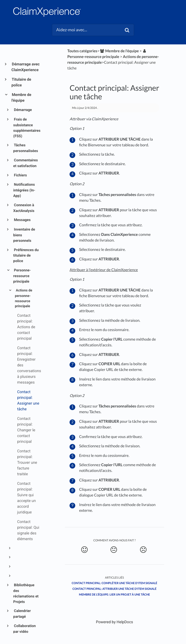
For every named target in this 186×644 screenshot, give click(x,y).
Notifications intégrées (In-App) (24, 190)
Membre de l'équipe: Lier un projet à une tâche (115, 594)
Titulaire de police (21, 82)
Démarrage (23, 110)
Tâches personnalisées (26, 148)
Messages (22, 220)
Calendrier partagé (22, 614)
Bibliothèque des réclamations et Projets (26, 593)
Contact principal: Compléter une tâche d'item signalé (114, 583)
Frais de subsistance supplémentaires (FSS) (27, 128)
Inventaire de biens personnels (24, 235)
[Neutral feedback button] (114, 550)
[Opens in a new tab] (115, 622)
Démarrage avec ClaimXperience (25, 67)
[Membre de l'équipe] (119, 51)
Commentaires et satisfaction (26, 163)
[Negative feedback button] (143, 550)
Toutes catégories (82, 51)
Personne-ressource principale (22, 276)
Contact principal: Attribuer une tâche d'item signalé (114, 589)
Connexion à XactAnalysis (24, 208)
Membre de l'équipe (21, 98)
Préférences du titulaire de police (26, 256)
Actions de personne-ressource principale (23, 298)
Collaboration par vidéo (25, 629)
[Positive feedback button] (84, 550)
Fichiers (20, 175)
